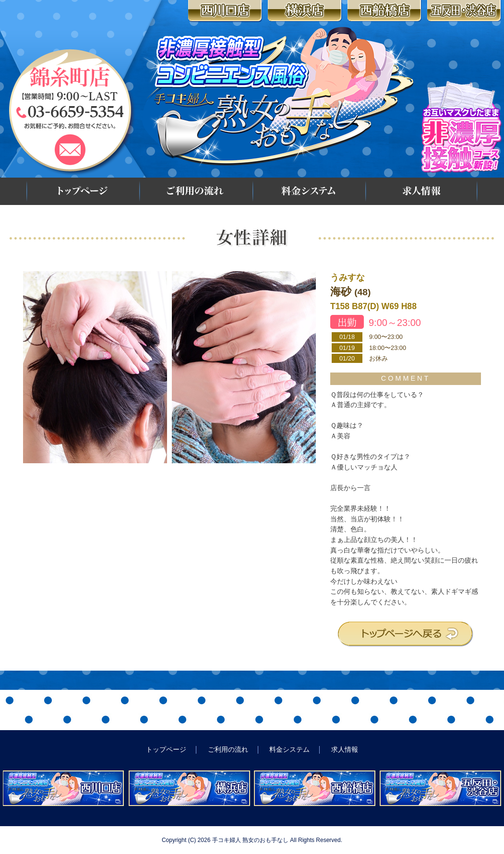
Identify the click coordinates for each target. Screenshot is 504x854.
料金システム (308, 191)
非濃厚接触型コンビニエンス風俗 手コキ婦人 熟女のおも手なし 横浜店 (189, 788)
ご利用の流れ (195, 191)
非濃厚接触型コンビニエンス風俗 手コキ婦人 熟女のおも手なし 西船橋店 (315, 788)
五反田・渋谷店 (465, 11)
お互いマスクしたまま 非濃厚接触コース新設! (461, 127)
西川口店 (226, 11)
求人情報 (421, 191)
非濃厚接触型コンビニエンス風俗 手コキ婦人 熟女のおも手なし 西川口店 (64, 788)
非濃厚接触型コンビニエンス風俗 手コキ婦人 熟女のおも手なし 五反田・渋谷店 (440, 788)
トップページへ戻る (406, 634)
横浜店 (306, 11)
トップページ (82, 191)
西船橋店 (386, 11)
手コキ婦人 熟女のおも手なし (250, 840)
